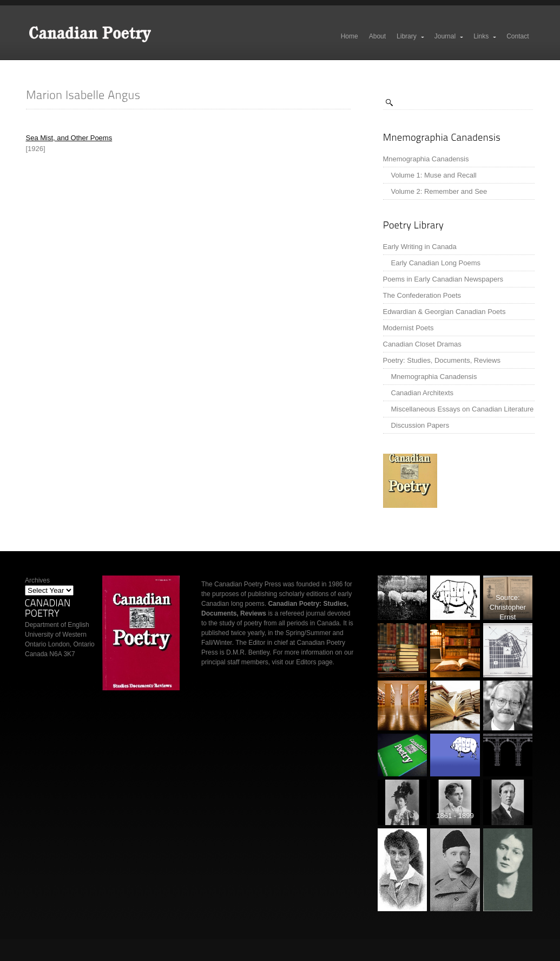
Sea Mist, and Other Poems (69, 138)
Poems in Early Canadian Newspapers (443, 279)
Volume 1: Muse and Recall (434, 175)
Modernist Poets (409, 328)
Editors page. (315, 662)
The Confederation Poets (422, 295)
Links (485, 36)
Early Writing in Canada (420, 247)
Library (411, 36)
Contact (518, 36)
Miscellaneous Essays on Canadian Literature (463, 409)
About (377, 36)
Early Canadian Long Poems (436, 263)
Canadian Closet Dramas (422, 344)
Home (350, 36)
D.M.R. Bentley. (249, 652)
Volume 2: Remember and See (439, 191)
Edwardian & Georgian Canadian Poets (444, 312)
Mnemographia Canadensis (426, 159)
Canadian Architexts (423, 393)
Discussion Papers (420, 425)
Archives (37, 580)
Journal (449, 36)
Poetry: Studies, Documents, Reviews (442, 360)
